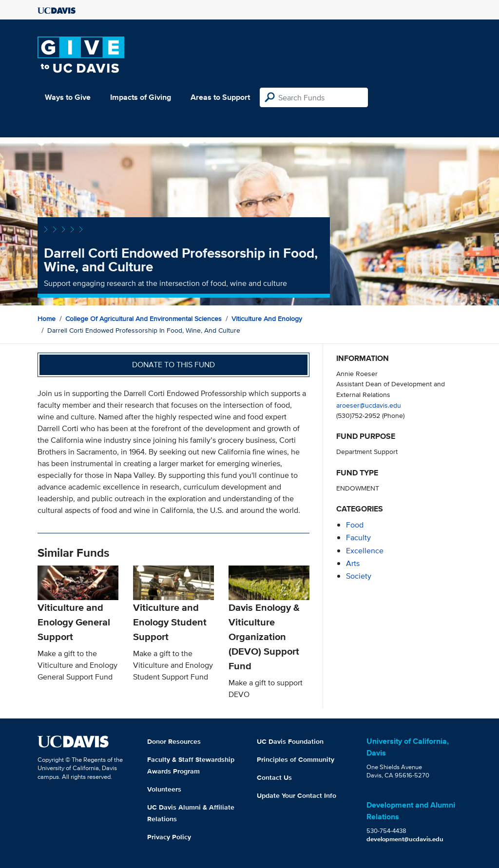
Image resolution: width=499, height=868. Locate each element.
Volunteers (164, 789)
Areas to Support (220, 97)
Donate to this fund (173, 365)
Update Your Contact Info (297, 795)
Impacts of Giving (141, 97)
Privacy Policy (169, 837)
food (355, 525)
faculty (358, 538)
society (359, 576)
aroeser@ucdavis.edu (369, 405)
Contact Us (274, 777)
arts (353, 563)
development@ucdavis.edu (405, 839)
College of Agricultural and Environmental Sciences (144, 319)
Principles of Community (296, 759)
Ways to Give (68, 97)
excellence (365, 551)
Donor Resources (174, 741)
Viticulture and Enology (267, 319)
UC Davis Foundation (290, 741)
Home (47, 319)
